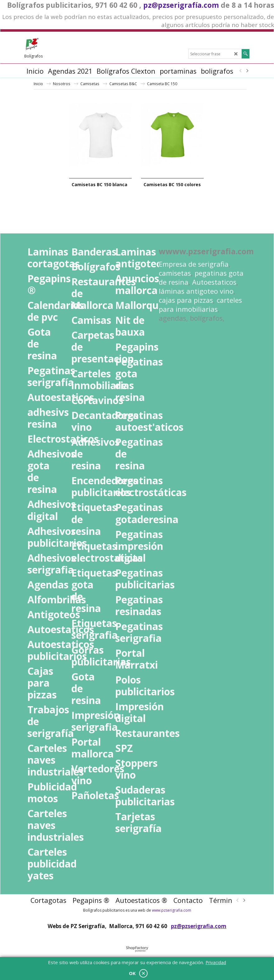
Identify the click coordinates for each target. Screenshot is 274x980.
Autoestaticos (214, 282)
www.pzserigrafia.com (172, 910)
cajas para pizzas (186, 300)
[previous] (241, 71)
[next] (247, 71)
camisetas (175, 273)
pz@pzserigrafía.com (181, 5)
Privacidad (216, 962)
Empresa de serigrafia (194, 264)
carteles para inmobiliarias (200, 305)
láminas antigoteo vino (196, 291)
